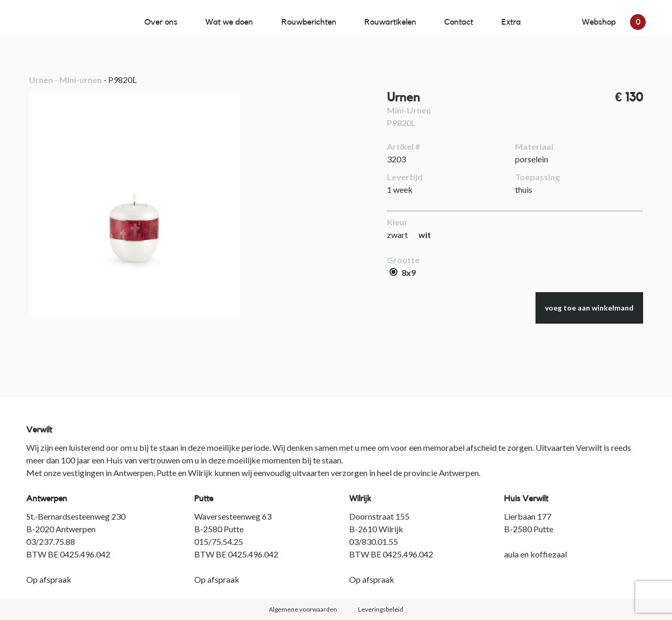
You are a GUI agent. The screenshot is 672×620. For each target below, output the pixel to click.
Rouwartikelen (390, 22)
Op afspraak (49, 579)
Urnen (41, 80)
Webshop (614, 22)
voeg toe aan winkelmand (589, 308)
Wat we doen (229, 22)
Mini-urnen (81, 80)
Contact (459, 22)
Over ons (161, 22)
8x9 (403, 272)
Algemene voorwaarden (303, 609)
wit (425, 235)
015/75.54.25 (219, 541)
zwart (397, 235)
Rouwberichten (309, 22)
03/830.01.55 (374, 541)
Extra (511, 22)
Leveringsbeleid (381, 609)
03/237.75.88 (51, 541)
